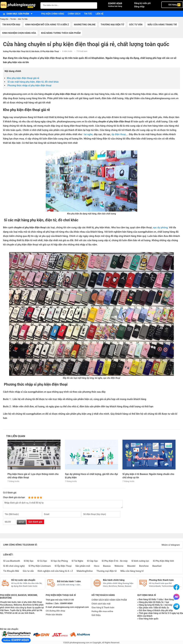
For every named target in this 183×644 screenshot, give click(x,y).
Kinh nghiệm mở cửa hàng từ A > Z (55, 571)
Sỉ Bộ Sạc (29, 561)
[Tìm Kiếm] (94, 5)
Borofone (144, 566)
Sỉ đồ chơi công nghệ (14, 566)
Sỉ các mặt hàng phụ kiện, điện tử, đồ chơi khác (33, 82)
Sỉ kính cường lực (140, 561)
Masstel (131, 566)
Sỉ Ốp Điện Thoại (63, 566)
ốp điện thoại (118, 134)
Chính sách (74, 14)
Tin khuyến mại (11, 25)
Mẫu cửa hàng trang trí (162, 25)
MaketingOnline (85, 571)
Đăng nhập (139, 7)
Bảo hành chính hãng (114, 580)
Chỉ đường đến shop (55, 611)
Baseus (107, 566)
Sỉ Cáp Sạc (92, 561)
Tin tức (88, 14)
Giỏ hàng (172, 5)
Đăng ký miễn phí (142, 3)
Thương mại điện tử (112, 25)
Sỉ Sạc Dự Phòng (59, 561)
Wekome (119, 566)
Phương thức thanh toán (161, 580)
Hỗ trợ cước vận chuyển (23, 580)
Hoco (97, 566)
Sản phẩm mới (83, 566)
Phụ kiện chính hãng (53, 14)
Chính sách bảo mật (101, 604)
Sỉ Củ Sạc (42, 561)
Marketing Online (85, 25)
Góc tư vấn (28, 571)
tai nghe (88, 134)
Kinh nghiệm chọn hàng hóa (19, 33)
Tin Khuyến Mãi (11, 571)
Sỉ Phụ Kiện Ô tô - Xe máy (115, 561)
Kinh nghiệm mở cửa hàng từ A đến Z (47, 25)
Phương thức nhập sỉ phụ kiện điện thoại (29, 85)
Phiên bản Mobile (54, 615)
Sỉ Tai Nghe (77, 561)
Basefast (157, 566)
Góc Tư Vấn (136, 25)
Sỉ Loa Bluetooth (12, 561)
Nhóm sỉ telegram (171, 545)
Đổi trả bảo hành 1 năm (69, 581)
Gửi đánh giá (35, 522)
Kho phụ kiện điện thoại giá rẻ (23, 78)
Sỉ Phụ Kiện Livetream (40, 566)
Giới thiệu (96, 615)
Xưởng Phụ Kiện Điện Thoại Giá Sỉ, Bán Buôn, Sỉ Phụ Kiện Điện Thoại (31, 51)
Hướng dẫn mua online (102, 611)
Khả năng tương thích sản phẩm (61, 33)
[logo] (19, 5)
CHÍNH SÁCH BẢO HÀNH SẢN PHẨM (109, 600)
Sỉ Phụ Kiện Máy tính (163, 561)
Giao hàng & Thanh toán (103, 608)
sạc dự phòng (160, 227)
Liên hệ (100, 14)
